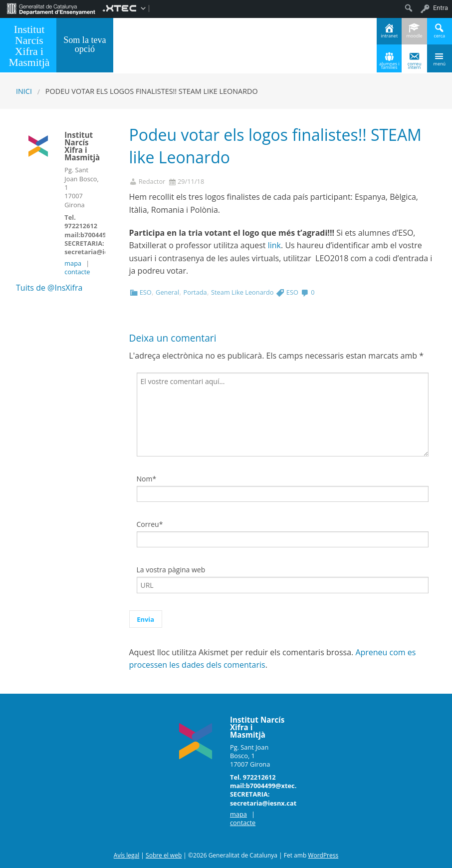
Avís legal (126, 855)
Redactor (152, 182)
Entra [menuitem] (441, 8)
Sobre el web (164, 855)
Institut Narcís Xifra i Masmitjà (29, 46)
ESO (146, 292)
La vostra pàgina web (171, 570)
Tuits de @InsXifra (49, 288)
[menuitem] (51, 8)
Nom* (147, 479)
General (167, 292)
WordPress (323, 855)
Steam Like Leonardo (242, 292)
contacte (77, 272)
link (274, 245)
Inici (24, 91)
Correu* (150, 524)
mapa (73, 263)
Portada (195, 292)
